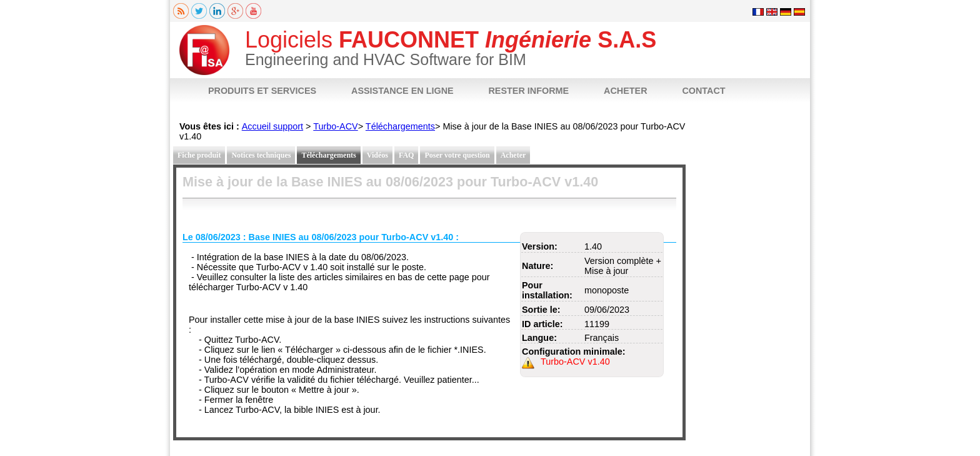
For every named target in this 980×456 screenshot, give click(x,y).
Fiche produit (199, 155)
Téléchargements (400, 126)
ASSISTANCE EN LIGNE (402, 91)
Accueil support (272, 126)
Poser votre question (457, 155)
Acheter (513, 155)
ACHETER (626, 91)
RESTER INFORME (528, 91)
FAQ (406, 155)
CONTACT (703, 91)
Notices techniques (261, 155)
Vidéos (377, 155)
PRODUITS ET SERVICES (262, 91)
